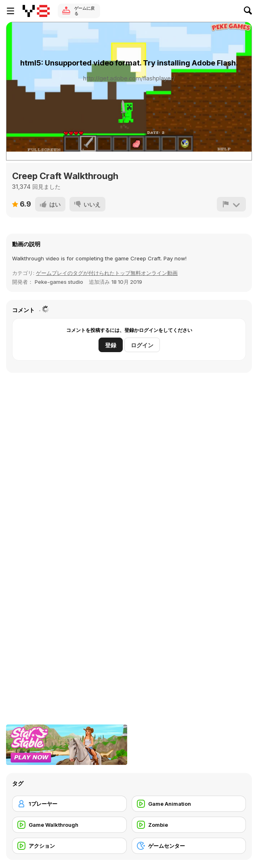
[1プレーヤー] (69, 804)
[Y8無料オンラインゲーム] (36, 11)
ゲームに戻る (84, 11)
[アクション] (69, 846)
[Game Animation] (189, 804)
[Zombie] (189, 825)
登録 (111, 345)
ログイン (142, 345)
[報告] (231, 204)
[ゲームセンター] (189, 846)
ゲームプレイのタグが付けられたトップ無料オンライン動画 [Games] (107, 273)
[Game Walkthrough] (69, 825)
